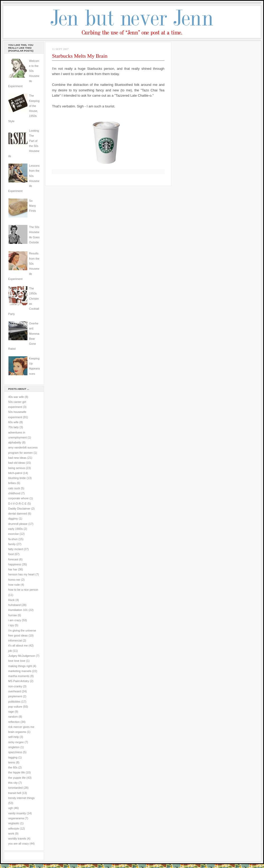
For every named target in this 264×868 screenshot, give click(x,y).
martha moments (19, 676)
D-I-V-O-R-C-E (17, 504)
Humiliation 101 (18, 610)
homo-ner (14, 580)
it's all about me (18, 645)
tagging (13, 757)
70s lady (13, 427)
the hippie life (16, 772)
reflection (14, 722)
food (11, 554)
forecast (13, 559)
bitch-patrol (15, 473)
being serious (17, 468)
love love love (17, 661)
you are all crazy (18, 844)
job (10, 651)
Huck (11, 600)
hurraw (13, 615)
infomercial (15, 640)
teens (12, 762)
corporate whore (18, 498)
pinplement (15, 696)
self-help (14, 737)
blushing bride (17, 478)
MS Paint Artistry (19, 681)
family (12, 544)
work (11, 834)
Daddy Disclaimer (19, 509)
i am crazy (15, 620)
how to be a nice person (23, 590)
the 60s (13, 767)
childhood (14, 493)
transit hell (15, 793)
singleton (14, 747)
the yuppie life (17, 778)
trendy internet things (21, 798)
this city (13, 783)
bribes (12, 483)
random (13, 717)
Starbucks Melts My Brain (80, 56)
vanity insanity (17, 813)
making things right (20, 666)
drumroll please (18, 524)
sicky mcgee (16, 742)
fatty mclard (15, 549)
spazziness (15, 752)
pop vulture (15, 707)
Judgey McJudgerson (22, 656)
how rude (14, 585)
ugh (11, 808)
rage (11, 712)
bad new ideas (17, 458)
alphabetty (15, 442)
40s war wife (16, 397)
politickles (14, 702)
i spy (11, 625)
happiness (15, 564)
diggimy (13, 519)
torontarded (15, 788)
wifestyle (14, 828)
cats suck (14, 488)
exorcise (13, 534)
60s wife (13, 422)
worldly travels (17, 839)
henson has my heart (21, 574)
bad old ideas (17, 463)
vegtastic (14, 823)
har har (13, 569)
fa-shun (13, 539)
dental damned (18, 514)
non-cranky (15, 686)
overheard (15, 691)
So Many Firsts (32, 206)
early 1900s (15, 529)
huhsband (14, 605)
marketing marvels (20, 671)
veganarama (16, 818)
